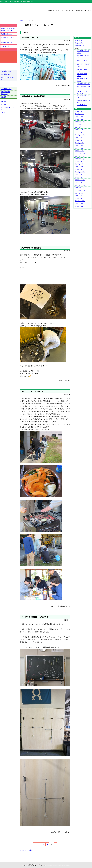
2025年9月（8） (79, 130)
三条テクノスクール (64, 6)
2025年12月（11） (80, 122)
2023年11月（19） (80, 188)
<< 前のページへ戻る (26, 850)
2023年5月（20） (80, 204)
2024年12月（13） (80, 153)
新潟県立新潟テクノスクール (21, 14)
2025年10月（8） (80, 127)
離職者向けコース (7, 34)
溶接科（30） (81, 81)
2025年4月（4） (79, 143)
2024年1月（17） (80, 182)
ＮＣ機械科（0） (82, 105)
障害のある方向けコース (8, 38)
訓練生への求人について (7, 78)
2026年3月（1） (79, 114)
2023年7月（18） (80, 198)
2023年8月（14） (80, 196)
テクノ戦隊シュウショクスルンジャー (9, 122)
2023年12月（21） (80, 185)
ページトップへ (84, 861)
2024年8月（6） (79, 164)
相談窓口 (4, 97)
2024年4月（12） (80, 175)
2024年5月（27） (80, 172)
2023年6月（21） (80, 201)
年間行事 (4, 104)
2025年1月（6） (79, 151)
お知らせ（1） (79, 40)
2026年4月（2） (79, 111)
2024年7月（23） (80, 167)
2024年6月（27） (80, 169)
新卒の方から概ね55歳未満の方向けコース (8, 30)
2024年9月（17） (80, 161)
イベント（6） (79, 43)
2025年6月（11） (80, 138)
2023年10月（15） (80, 190)
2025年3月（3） (79, 146)
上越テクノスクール (46, 6)
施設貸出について (6, 74)
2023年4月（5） (79, 206)
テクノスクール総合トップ (9, 6)
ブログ (3, 112)
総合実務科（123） (83, 79)
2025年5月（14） (80, 140)
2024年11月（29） (80, 156)
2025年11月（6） (80, 124)
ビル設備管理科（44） (83, 84)
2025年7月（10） (80, 135)
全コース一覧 (5, 46)
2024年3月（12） (80, 177)
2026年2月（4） (79, 117)
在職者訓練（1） (80, 46)
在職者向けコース (7, 43)
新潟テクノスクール (28, 6)
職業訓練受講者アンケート (6, 93)
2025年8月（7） (79, 132)
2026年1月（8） (79, 119)
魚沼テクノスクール (83, 6)
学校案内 (4, 101)
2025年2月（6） (79, 148)
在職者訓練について (7, 71)
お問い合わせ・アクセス (7, 108)
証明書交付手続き (6, 89)
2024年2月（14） (80, 180)
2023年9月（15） (80, 193)
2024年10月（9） (80, 159)
